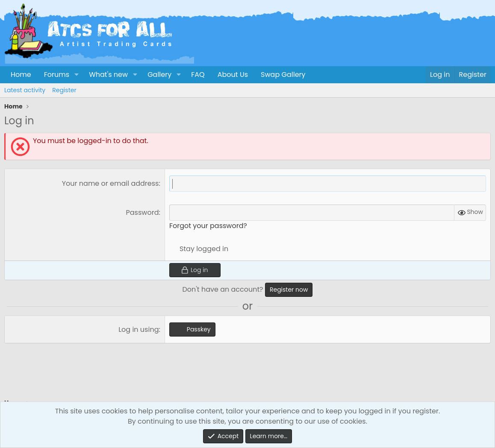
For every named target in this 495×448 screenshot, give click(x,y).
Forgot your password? (208, 226)
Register (64, 90)
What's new (108, 75)
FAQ (198, 75)
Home (21, 75)
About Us (233, 75)
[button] (76, 75)
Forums (57, 75)
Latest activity (25, 90)
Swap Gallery (283, 75)
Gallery (159, 75)
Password (143, 212)
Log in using (138, 329)
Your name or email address (110, 183)
